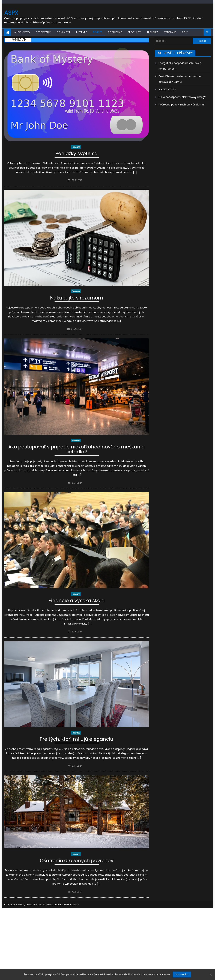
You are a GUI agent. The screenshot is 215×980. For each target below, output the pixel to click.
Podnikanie (115, 32)
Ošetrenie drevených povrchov (77, 862)
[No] (211, 975)
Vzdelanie (170, 32)
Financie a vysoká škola (77, 601)
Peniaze (98, 32)
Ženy (185, 32)
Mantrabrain (72, 905)
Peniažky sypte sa (77, 154)
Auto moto (22, 32)
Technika (152, 32)
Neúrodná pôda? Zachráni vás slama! (181, 105)
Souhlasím (182, 975)
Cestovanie (43, 32)
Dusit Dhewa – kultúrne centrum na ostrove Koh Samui (180, 79)
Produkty (134, 32)
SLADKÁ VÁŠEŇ (167, 89)
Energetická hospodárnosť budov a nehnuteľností (180, 66)
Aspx (11, 13)
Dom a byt (63, 32)
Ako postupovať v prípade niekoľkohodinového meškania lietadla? (77, 450)
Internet (82, 32)
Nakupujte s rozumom (77, 299)
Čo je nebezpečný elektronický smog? (182, 97)
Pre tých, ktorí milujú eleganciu (77, 740)
